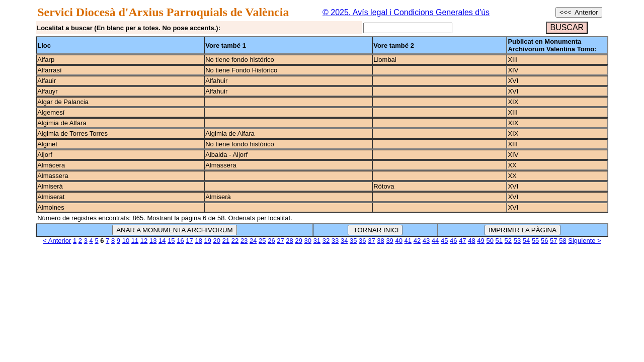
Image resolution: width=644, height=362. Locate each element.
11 (135, 241)
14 (162, 241)
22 (235, 241)
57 (553, 241)
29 (298, 241)
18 (198, 241)
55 (535, 241)
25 (262, 241)
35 (353, 241)
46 (453, 241)
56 (544, 241)
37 (371, 241)
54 (526, 241)
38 (380, 241)
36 (362, 241)
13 (153, 241)
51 (499, 241)
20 (217, 241)
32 (326, 241)
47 (462, 241)
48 (471, 241)
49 (480, 241)
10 (126, 241)
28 (289, 241)
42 (417, 241)
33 (335, 241)
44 (435, 241)
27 (280, 241)
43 (426, 241)
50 (490, 241)
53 (517, 241)
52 (508, 241)
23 (244, 241)
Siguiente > (584, 241)
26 (271, 241)
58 (562, 241)
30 (308, 241)
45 (444, 241)
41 (408, 241)
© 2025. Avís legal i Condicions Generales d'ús (406, 12)
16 (180, 241)
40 (398, 241)
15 (171, 241)
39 (389, 241)
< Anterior (57, 241)
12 (144, 241)
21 (226, 241)
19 (208, 241)
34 (344, 241)
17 (189, 241)
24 (253, 241)
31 (317, 241)
